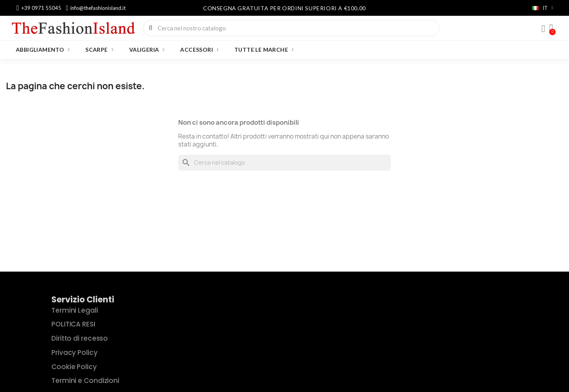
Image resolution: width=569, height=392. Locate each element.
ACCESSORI (199, 50)
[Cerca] (284, 163)
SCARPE (99, 50)
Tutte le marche (264, 50)
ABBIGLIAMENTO (43, 50)
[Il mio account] (543, 29)
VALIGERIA (147, 50)
